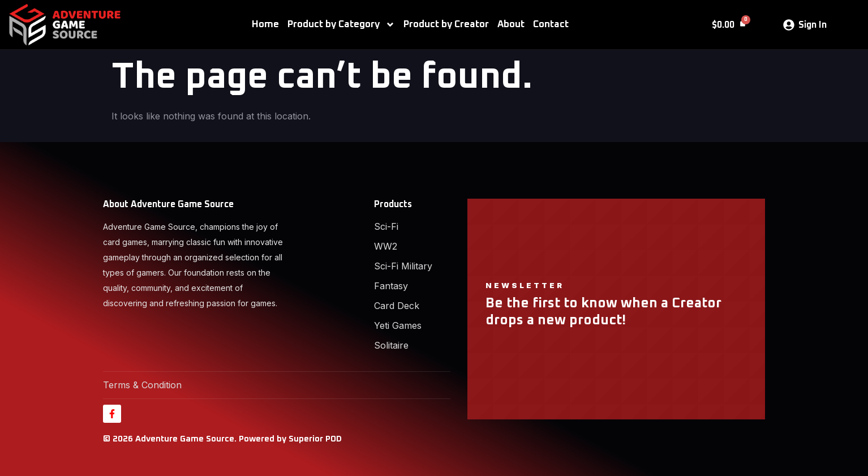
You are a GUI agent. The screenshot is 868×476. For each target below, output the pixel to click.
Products (393, 204)
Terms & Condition (142, 385)
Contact (551, 25)
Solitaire (391, 345)
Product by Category (341, 25)
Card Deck (397, 306)
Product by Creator (446, 25)
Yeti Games (398, 325)
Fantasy (391, 286)
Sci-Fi (386, 226)
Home (265, 25)
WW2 (386, 246)
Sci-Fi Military (403, 266)
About (511, 25)
